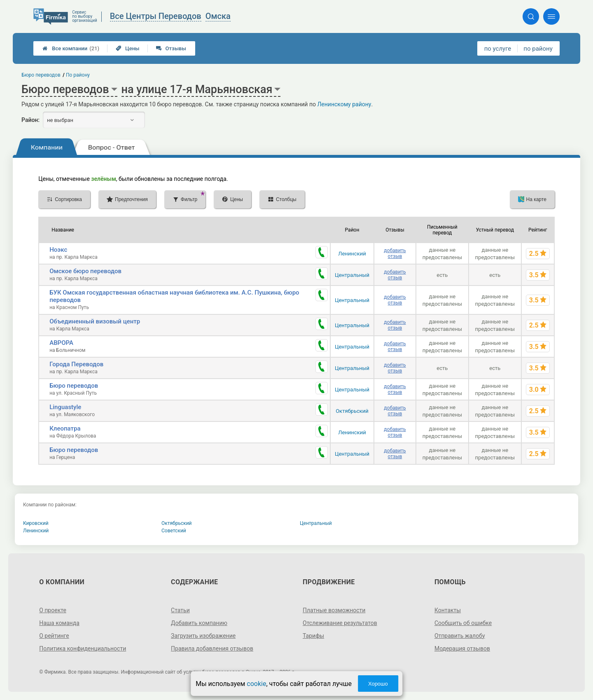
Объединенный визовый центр (95, 321)
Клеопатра (65, 428)
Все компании (71, 48)
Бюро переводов (74, 386)
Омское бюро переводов (85, 271)
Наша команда (59, 623)
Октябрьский (352, 411)
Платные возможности (334, 610)
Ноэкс (58, 250)
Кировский (36, 523)
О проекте (53, 610)
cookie (256, 684)
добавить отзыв (395, 253)
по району (538, 49)
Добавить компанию (199, 623)
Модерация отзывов (462, 648)
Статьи (180, 610)
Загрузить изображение (203, 636)
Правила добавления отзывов (212, 648)
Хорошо (378, 684)
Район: (30, 120)
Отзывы (171, 48)
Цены (128, 48)
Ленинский (352, 254)
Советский (174, 531)
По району (78, 75)
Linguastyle (65, 407)
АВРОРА (61, 343)
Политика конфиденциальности (83, 648)
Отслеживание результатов (340, 623)
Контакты (448, 610)
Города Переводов (76, 364)
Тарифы (313, 636)
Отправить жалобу (460, 636)
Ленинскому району (344, 104)
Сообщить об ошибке (463, 623)
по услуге (498, 49)
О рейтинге (54, 636)
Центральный (352, 275)
